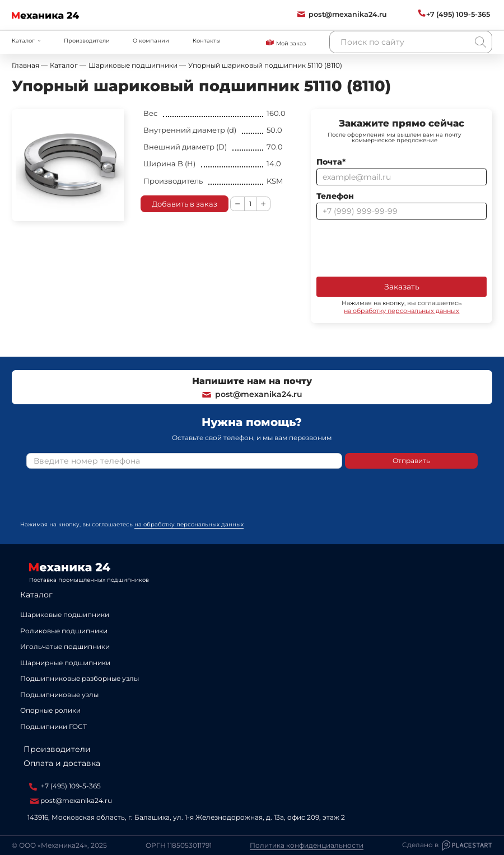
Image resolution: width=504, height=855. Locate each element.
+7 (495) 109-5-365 (65, 786)
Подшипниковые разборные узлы (80, 678)
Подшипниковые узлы (59, 695)
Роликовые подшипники (64, 631)
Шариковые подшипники (65, 615)
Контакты (207, 40)
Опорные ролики (50, 710)
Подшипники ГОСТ (53, 726)
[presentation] (402, 247)
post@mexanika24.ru (252, 394)
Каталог (36, 595)
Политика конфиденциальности (307, 845)
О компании (151, 40)
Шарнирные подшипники (65, 663)
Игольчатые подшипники (65, 646)
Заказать (402, 287)
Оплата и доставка (62, 763)
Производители (87, 40)
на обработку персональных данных (402, 311)
